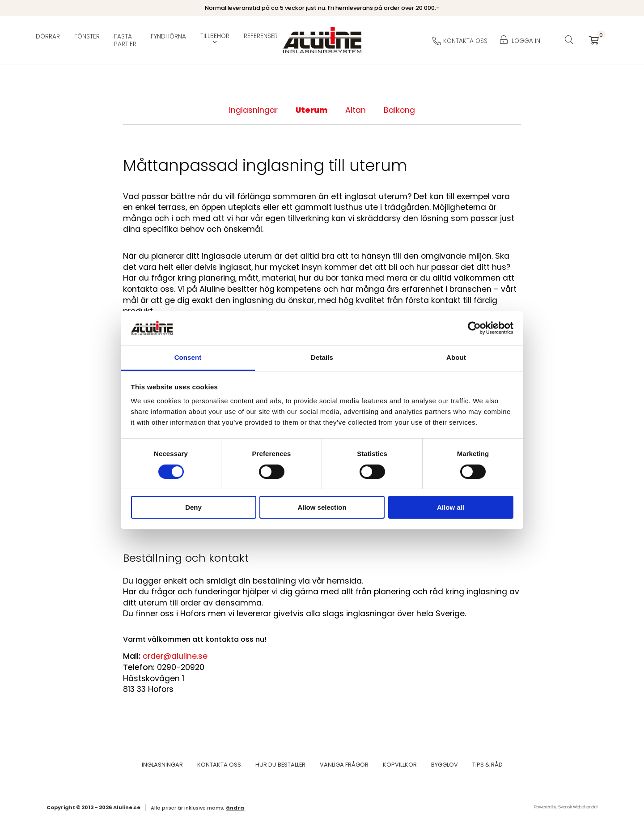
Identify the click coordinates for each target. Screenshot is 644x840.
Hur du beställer (280, 765)
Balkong (399, 110)
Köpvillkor (400, 765)
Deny (193, 507)
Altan (356, 110)
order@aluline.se (175, 656)
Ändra (235, 808)
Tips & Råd (487, 765)
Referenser (261, 36)
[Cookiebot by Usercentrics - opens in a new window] (474, 328)
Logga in (520, 41)
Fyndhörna (168, 36)
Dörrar (48, 36)
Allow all (451, 507)
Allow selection (322, 507)
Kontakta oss (219, 765)
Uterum (311, 110)
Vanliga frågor (344, 765)
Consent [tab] (188, 357)
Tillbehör (215, 36)
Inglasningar (253, 110)
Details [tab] (322, 357)
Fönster (87, 36)
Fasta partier (125, 40)
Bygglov (445, 765)
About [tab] (456, 357)
